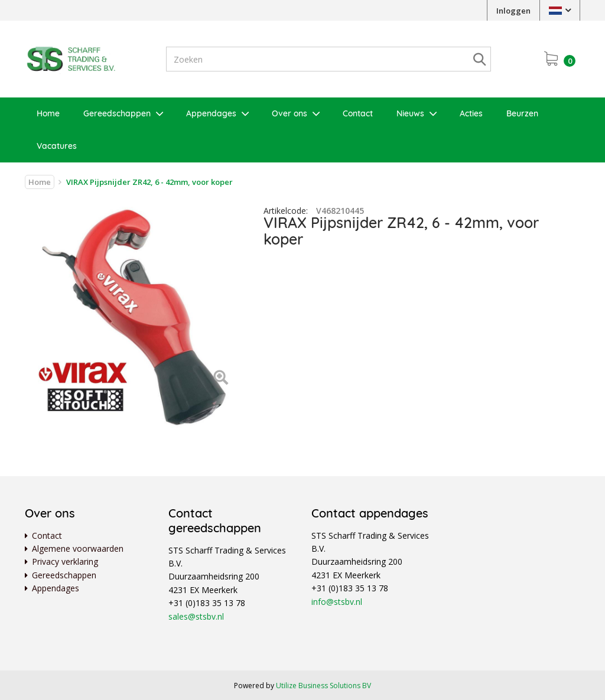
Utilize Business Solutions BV (323, 686)
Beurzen (522, 113)
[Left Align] (221, 378)
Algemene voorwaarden (78, 548)
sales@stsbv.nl (196, 616)
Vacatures (57, 146)
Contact (358, 113)
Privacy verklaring (65, 561)
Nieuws (410, 113)
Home (48, 113)
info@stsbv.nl (337, 602)
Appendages (211, 113)
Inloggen (513, 11)
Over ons (290, 113)
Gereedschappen (117, 113)
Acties (471, 113)
